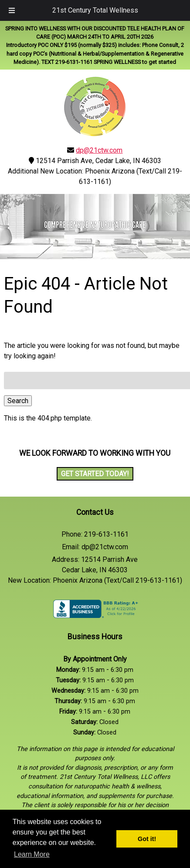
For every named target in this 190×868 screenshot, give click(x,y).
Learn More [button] (32, 854)
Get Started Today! (95, 474)
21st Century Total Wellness (95, 10)
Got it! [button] (147, 839)
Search (18, 401)
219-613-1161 (106, 534)
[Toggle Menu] (12, 10)
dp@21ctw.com (99, 150)
